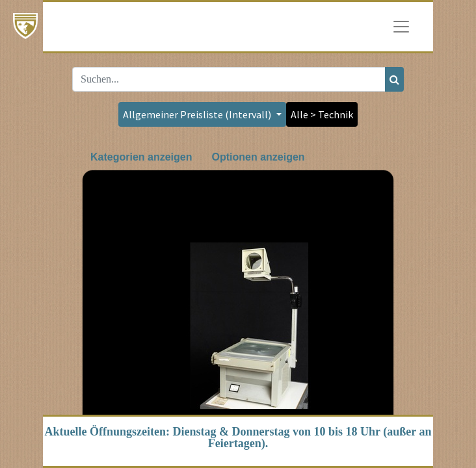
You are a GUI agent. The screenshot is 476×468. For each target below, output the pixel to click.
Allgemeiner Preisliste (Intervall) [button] (198, 114)
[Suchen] (394, 79)
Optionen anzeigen (258, 157)
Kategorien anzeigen (141, 157)
